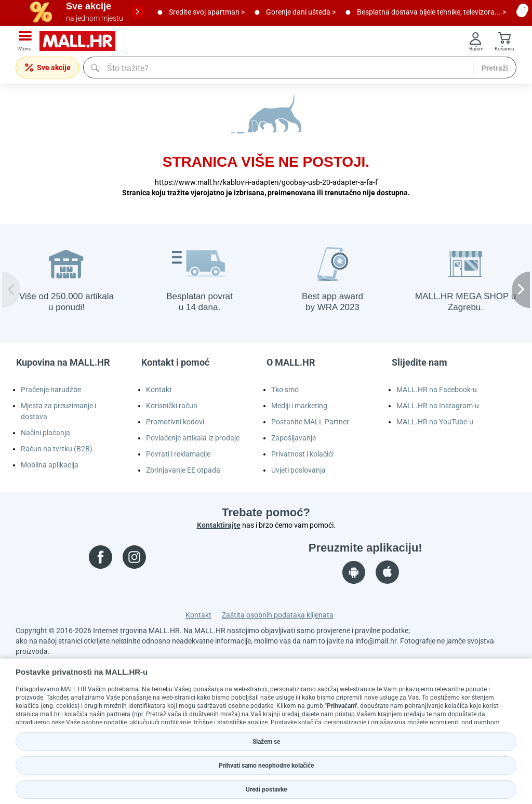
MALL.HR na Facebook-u (437, 390)
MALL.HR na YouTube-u (435, 422)
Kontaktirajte (219, 525)
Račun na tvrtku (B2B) (57, 449)
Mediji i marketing (299, 406)
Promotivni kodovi (175, 422)
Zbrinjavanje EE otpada (183, 470)
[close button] (522, 12)
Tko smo (285, 390)
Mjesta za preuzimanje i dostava (58, 411)
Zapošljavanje (294, 438)
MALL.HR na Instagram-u (438, 406)
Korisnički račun (172, 406)
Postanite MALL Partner (310, 422)
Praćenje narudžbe (51, 390)
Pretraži (495, 68)
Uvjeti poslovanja (298, 470)
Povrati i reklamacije (178, 454)
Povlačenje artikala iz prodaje (193, 438)
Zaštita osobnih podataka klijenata (278, 615)
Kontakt (159, 390)
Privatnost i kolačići (302, 454)
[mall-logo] (81, 41)
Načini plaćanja (45, 433)
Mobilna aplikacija (50, 465)
